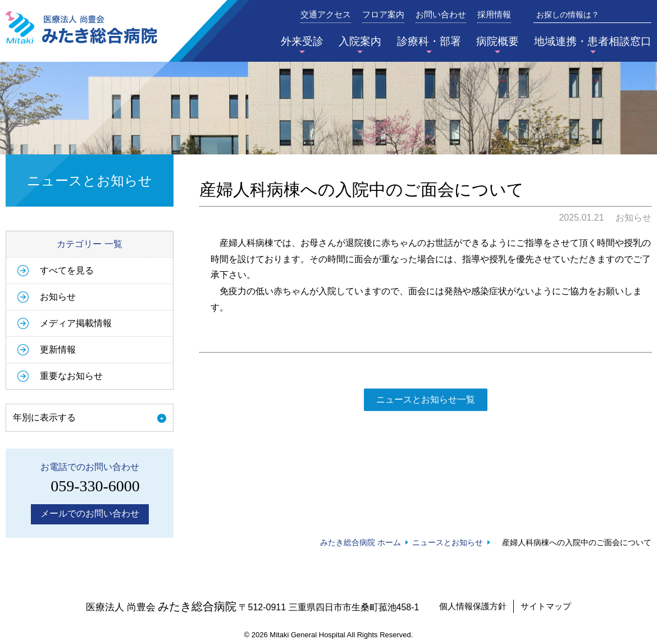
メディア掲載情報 (76, 323)
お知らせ (58, 297)
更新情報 (58, 350)
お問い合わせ (441, 15)
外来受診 (302, 41)
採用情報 (494, 15)
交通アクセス (326, 15)
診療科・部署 (429, 41)
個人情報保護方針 (473, 606)
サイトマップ (546, 606)
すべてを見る (67, 270)
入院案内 (360, 41)
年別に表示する (44, 417)
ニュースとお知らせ (448, 542)
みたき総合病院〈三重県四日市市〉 (81, 28)
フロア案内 (383, 15)
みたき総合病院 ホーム (361, 542)
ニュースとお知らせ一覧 (426, 399)
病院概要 (498, 41)
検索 (644, 15)
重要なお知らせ (71, 376)
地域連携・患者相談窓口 (593, 41)
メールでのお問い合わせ (90, 513)
